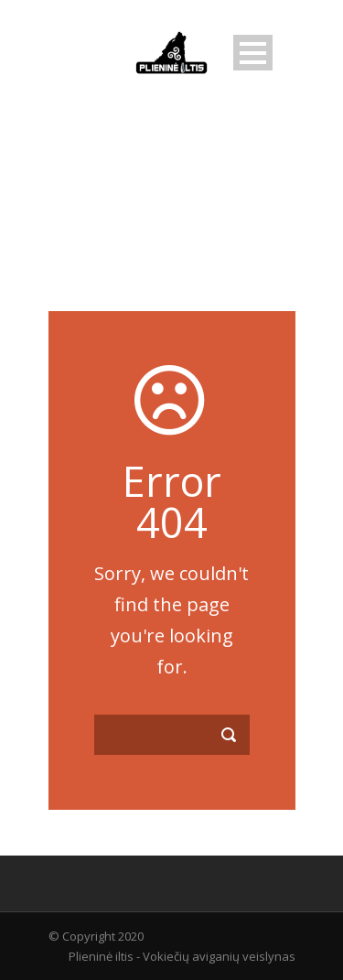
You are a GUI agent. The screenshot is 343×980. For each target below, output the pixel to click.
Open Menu (253, 53)
